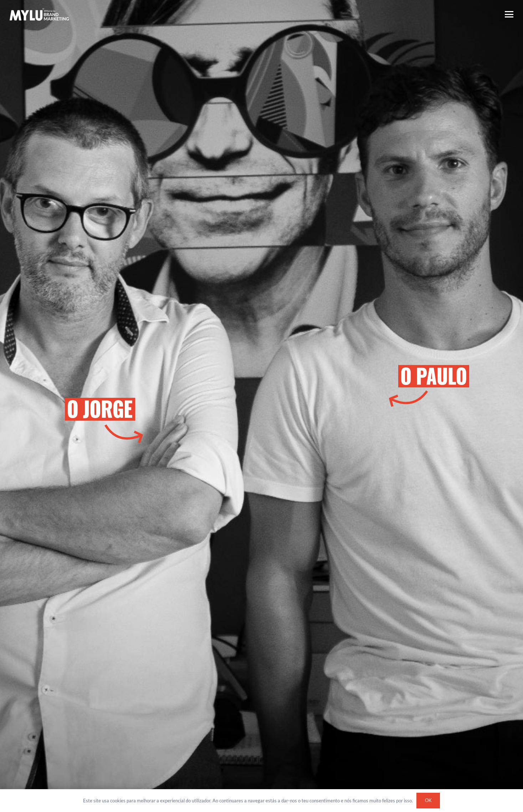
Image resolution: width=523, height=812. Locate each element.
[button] (509, 14)
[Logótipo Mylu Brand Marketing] (39, 14)
